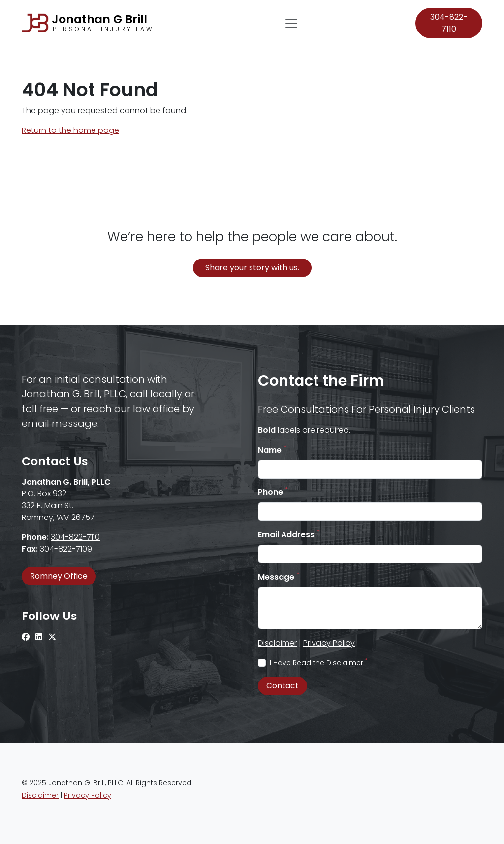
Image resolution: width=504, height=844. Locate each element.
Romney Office (59, 576)
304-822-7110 (449, 23)
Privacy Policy (329, 643)
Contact (283, 686)
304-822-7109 (66, 549)
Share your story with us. (252, 268)
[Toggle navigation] (291, 23)
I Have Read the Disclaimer (319, 663)
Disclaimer (277, 643)
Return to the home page (70, 130)
